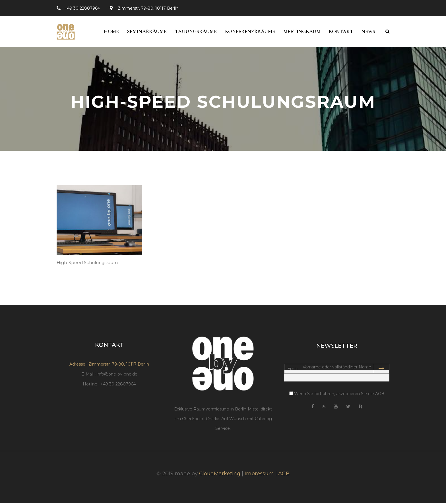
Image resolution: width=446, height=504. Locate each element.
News (368, 32)
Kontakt (340, 32)
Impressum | (262, 474)
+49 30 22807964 (82, 8)
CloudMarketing (220, 474)
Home (109, 32)
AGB (284, 474)
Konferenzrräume (249, 32)
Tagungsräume (194, 32)
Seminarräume (145, 32)
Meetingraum (301, 32)
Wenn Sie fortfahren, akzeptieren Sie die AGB (337, 394)
